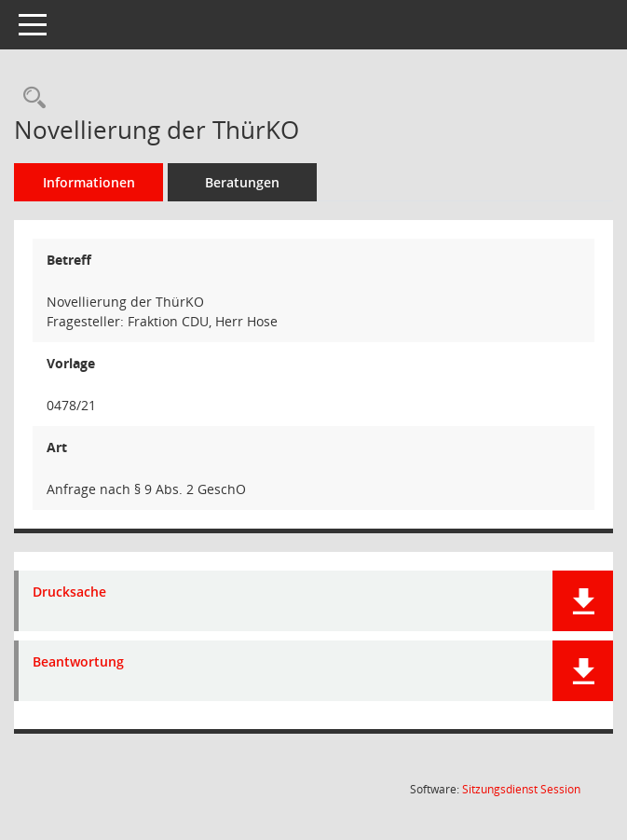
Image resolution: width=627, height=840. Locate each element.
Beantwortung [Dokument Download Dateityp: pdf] (78, 662)
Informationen (89, 182)
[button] (583, 601)
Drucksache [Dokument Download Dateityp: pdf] (69, 592)
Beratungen (242, 182)
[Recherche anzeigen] (30, 98)
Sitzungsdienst (521, 789)
